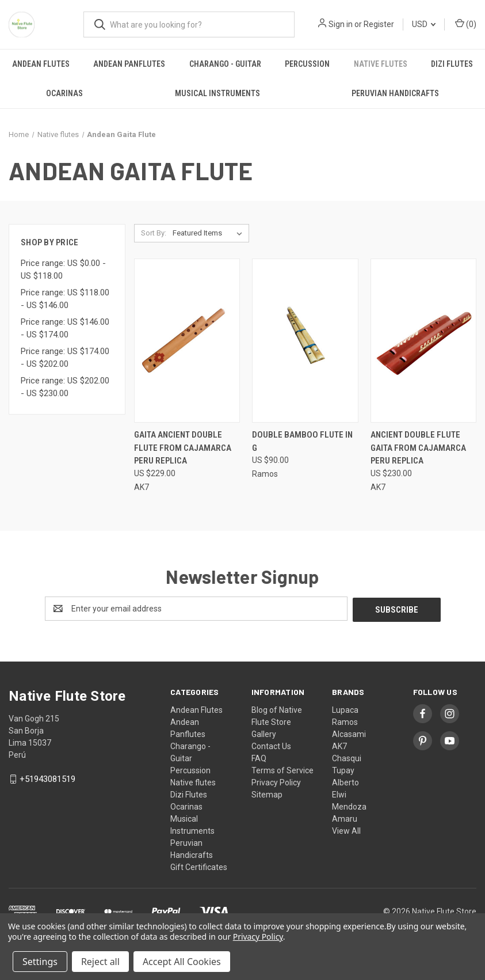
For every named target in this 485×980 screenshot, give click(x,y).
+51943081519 (47, 778)
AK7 (339, 745)
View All (346, 830)
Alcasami (349, 733)
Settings (40, 962)
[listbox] (210, 233)
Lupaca (345, 709)
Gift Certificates (199, 866)
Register (379, 24)
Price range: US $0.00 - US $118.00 (63, 270)
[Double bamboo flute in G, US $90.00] (305, 341)
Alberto (345, 781)
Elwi (339, 793)
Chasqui (347, 757)
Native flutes (381, 64)
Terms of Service (282, 769)
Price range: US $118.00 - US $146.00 (65, 299)
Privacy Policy (276, 781)
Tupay (343, 769)
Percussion (307, 64)
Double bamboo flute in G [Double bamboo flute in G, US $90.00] (302, 441)
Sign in (341, 24)
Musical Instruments (217, 93)
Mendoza (349, 806)
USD (424, 24)
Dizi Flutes (452, 64)
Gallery (264, 733)
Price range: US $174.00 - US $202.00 (65, 358)
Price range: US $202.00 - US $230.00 (65, 387)
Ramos (345, 721)
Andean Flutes (41, 64)
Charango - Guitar (225, 64)
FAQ (259, 757)
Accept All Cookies (182, 962)
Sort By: (154, 233)
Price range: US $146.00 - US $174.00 (65, 328)
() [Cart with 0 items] (466, 24)
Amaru (345, 818)
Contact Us (271, 745)
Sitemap (267, 793)
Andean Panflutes (129, 64)
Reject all (100, 962)
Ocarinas (64, 93)
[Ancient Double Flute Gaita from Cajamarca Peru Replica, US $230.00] (423, 341)
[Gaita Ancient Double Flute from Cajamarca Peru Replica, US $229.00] (187, 341)
